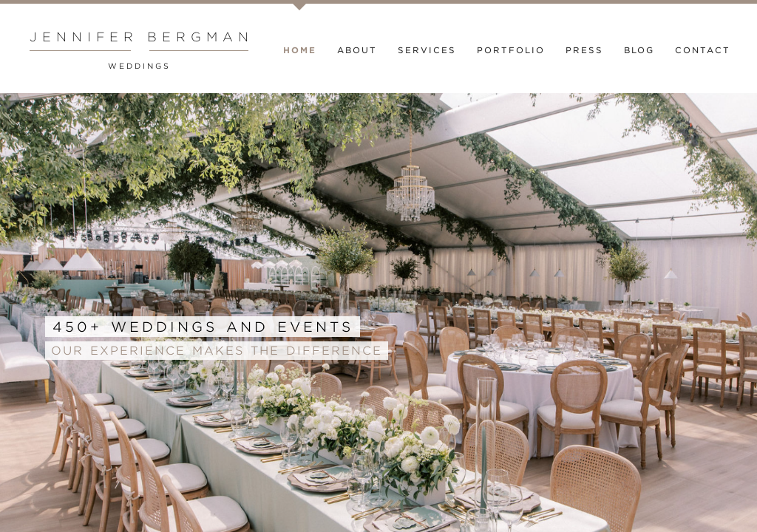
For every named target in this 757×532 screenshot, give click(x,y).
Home (300, 50)
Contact (703, 50)
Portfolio (511, 50)
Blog (639, 50)
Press (584, 50)
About (357, 50)
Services (427, 50)
